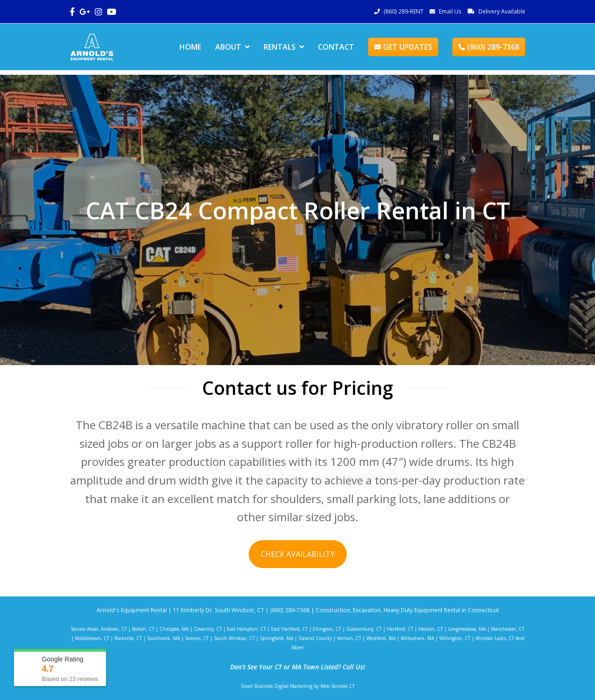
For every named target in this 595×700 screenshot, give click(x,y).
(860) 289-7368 (489, 47)
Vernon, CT (349, 638)
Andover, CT (114, 629)
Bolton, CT (143, 629)
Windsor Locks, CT (495, 638)
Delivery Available (502, 11)
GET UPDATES (403, 47)
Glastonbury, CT (364, 629)
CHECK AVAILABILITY (298, 554)
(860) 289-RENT (403, 11)
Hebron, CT (431, 629)
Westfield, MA (381, 638)
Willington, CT (455, 638)
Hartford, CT (400, 629)
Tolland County (315, 638)
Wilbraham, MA (417, 638)
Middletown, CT (92, 638)
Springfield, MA (277, 638)
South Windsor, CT (234, 638)
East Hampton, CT (246, 629)
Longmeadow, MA (467, 629)
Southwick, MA (163, 638)
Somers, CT (197, 638)
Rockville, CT (128, 638)
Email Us (450, 11)
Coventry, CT (208, 629)
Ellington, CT (327, 629)
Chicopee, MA (174, 629)
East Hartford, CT (289, 629)
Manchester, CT (508, 629)
